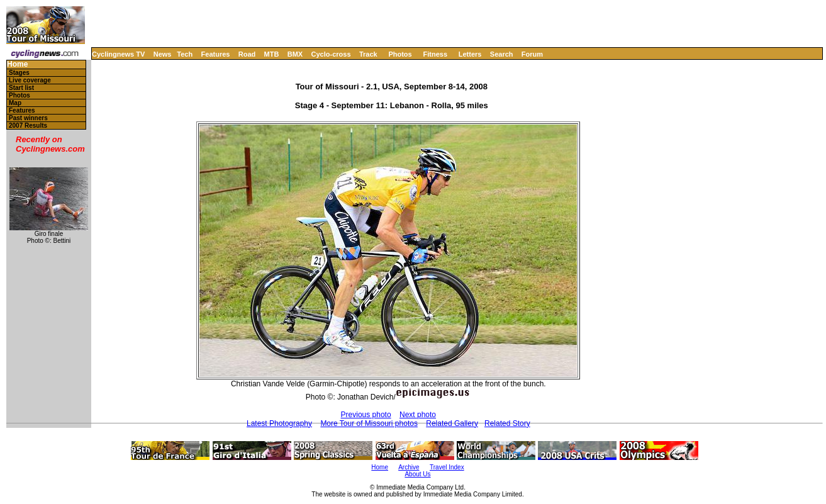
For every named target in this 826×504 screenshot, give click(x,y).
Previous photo (366, 415)
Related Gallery (452, 423)
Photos (400, 54)
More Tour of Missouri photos (369, 423)
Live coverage (30, 80)
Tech (185, 54)
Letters (470, 54)
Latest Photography (279, 423)
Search (502, 54)
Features (216, 54)
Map (15, 103)
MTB (272, 54)
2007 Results (28, 126)
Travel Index (447, 467)
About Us (417, 474)
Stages (19, 73)
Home (17, 64)
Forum (532, 54)
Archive (409, 467)
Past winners (28, 118)
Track (368, 54)
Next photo (418, 415)
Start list (21, 88)
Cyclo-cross (331, 54)
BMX (295, 54)
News (163, 54)
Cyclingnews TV (118, 54)
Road (247, 54)
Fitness (435, 54)
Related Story (507, 423)
